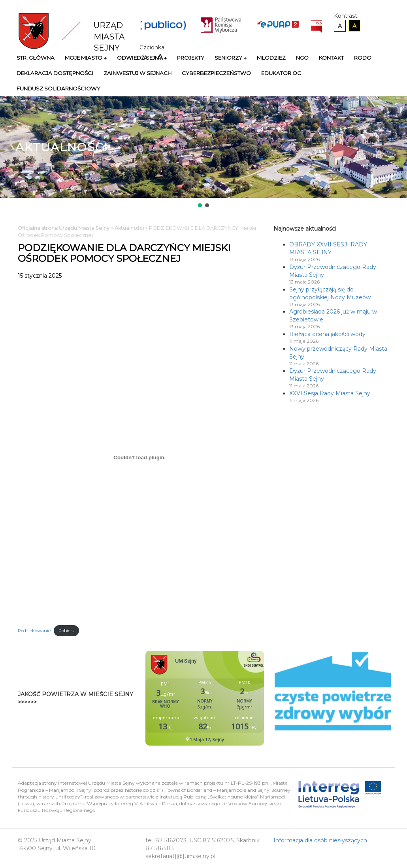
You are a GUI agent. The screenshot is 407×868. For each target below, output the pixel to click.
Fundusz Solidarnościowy (58, 88)
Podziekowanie (34, 631)
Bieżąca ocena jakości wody (327, 334)
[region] (203, 153)
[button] (200, 205)
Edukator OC (281, 73)
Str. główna (36, 58)
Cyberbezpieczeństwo (216, 73)
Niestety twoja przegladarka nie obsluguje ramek (224, 698)
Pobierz (67, 631)
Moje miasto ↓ (86, 58)
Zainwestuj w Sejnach (138, 73)
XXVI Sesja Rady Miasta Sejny (330, 393)
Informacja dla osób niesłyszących (320, 840)
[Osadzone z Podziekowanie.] (140, 457)
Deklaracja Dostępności (55, 73)
